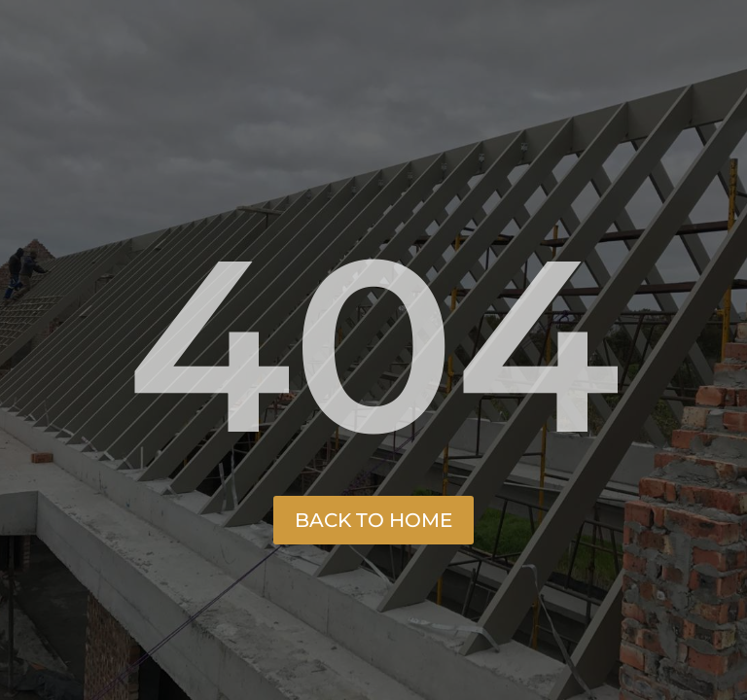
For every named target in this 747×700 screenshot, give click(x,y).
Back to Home (373, 520)
